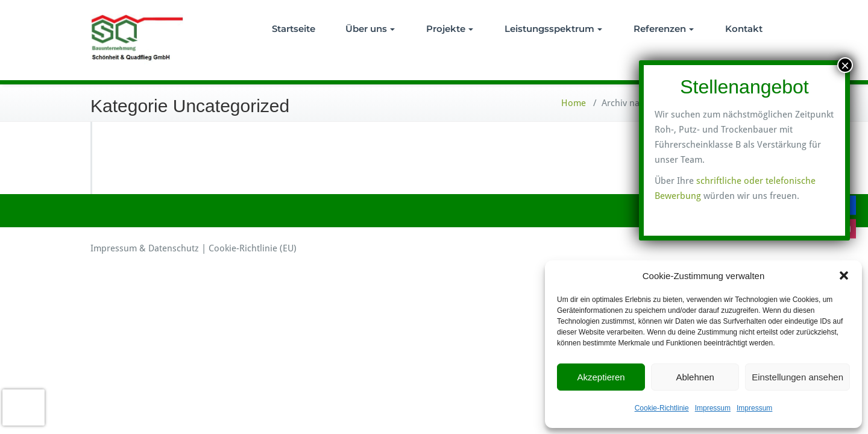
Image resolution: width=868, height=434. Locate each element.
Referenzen (664, 29)
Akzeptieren (601, 377)
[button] (844, 275)
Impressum (713, 408)
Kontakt (744, 29)
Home (574, 103)
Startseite (294, 29)
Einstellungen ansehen (797, 377)
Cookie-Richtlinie (662, 408)
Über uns (370, 29)
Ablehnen (695, 377)
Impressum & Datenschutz (145, 248)
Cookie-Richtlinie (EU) (253, 248)
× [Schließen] (845, 65)
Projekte (450, 29)
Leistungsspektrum (553, 29)
